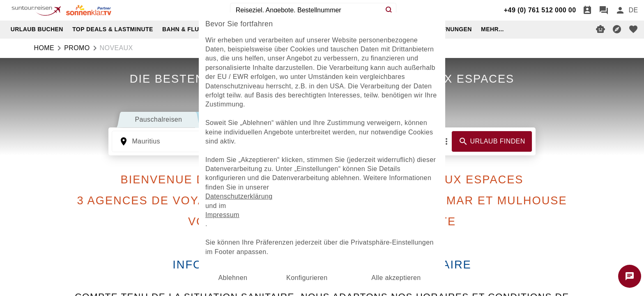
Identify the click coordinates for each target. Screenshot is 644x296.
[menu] (633, 10)
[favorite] (633, 29)
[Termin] (587, 10)
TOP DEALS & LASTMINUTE (113, 29)
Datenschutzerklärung (239, 196)
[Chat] (604, 10)
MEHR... (492, 29)
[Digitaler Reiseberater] (600, 29)
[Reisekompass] (617, 29)
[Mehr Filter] (446, 141)
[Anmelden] (620, 10)
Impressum (222, 215)
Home (44, 48)
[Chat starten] (630, 276)
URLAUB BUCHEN (37, 29)
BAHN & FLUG (183, 29)
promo (77, 48)
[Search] (389, 10)
